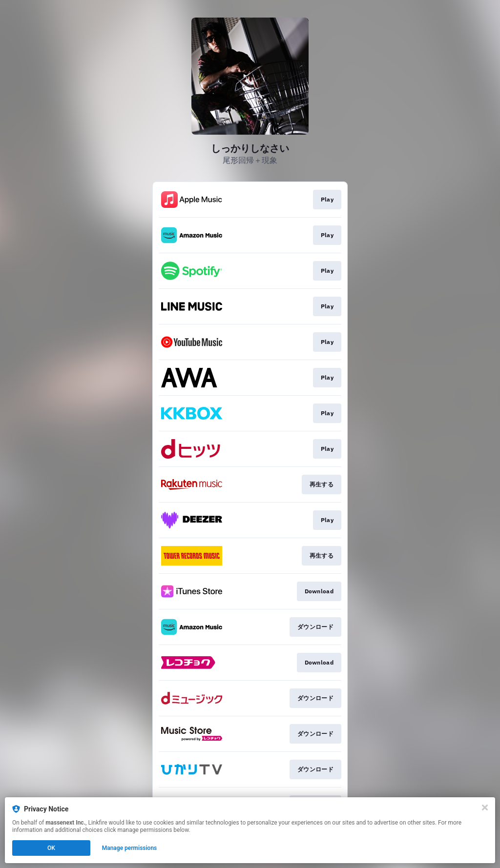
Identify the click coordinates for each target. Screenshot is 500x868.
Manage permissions (130, 848)
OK (51, 848)
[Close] (485, 807)
